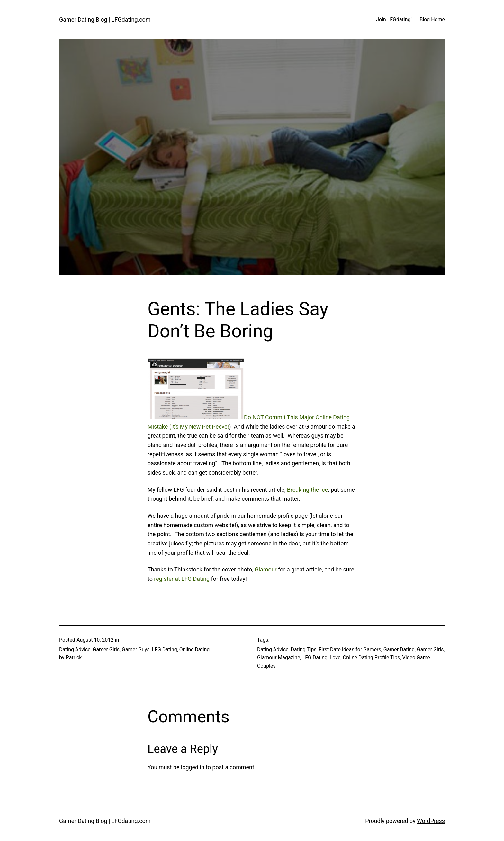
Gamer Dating (399, 649)
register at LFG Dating (182, 579)
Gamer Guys (136, 649)
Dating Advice (75, 649)
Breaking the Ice (307, 490)
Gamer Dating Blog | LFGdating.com (105, 19)
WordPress (431, 821)
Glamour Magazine (279, 658)
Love (335, 658)
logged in (193, 767)
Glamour (265, 569)
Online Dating (195, 649)
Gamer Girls (106, 649)
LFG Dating (165, 649)
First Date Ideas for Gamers (350, 649)
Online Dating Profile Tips (371, 658)
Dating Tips (304, 649)
